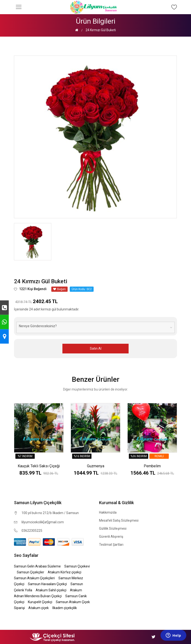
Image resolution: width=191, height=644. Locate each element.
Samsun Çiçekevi (77, 566)
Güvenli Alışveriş (111, 537)
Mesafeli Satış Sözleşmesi (119, 520)
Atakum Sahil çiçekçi (51, 590)
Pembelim (152, 466)
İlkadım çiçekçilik (65, 608)
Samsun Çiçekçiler (30, 572)
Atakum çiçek (39, 608)
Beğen (59, 289)
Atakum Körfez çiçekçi (65, 572)
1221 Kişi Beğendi (30, 289)
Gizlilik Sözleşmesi (113, 528)
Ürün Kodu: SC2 (82, 289)
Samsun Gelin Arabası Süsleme (37, 566)
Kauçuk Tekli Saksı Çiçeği (39, 466)
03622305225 (32, 531)
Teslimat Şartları (111, 545)
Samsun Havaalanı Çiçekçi (47, 584)
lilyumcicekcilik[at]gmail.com (43, 522)
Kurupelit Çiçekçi (40, 602)
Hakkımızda (108, 512)
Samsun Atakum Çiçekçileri (34, 578)
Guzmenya (96, 466)
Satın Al (96, 348)
